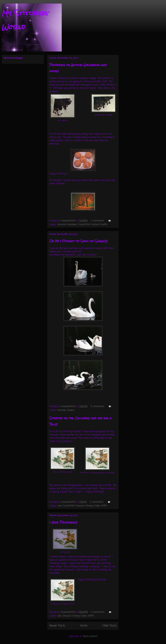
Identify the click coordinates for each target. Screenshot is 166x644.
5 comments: (98, 406)
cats (60, 506)
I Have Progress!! (63, 522)
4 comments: (98, 612)
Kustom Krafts (99, 224)
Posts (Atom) (90, 636)
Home (84, 626)
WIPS (104, 506)
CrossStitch (84, 224)
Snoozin (80, 506)
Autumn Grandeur (67, 224)
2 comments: (97, 502)
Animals (62, 410)
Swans (71, 410)
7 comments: (98, 221)
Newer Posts (57, 626)
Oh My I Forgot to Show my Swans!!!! (78, 241)
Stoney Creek (93, 506)
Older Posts (110, 626)
